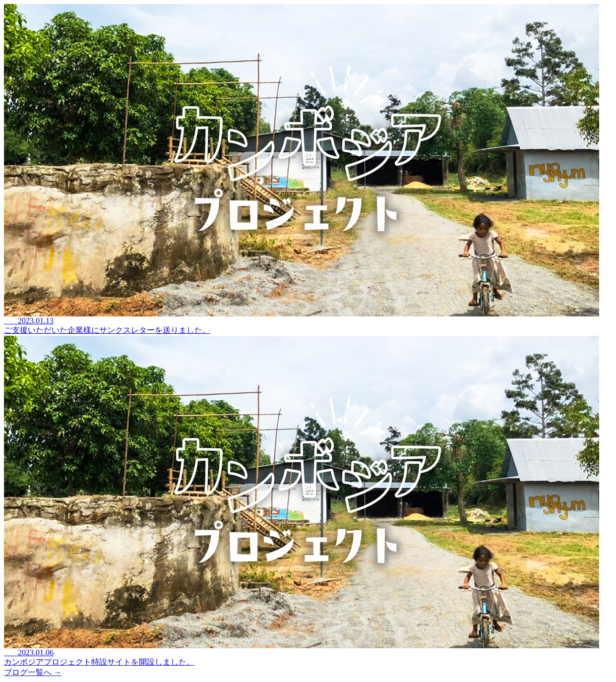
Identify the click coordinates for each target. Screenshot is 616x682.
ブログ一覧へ (33, 672)
